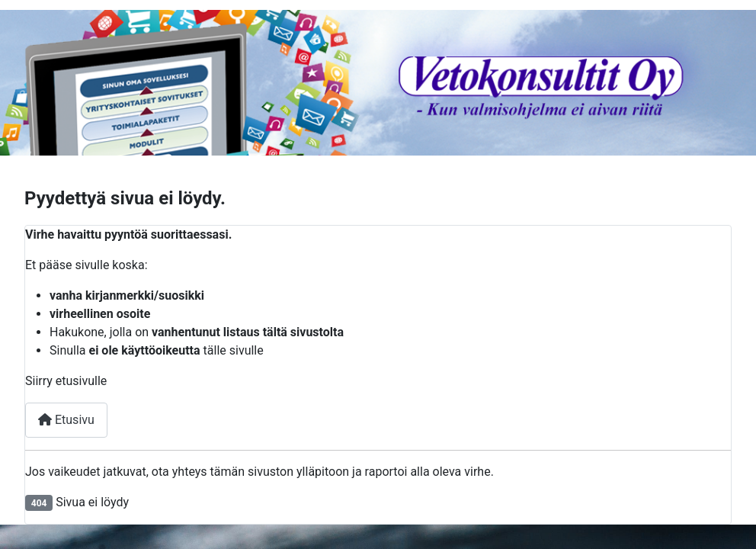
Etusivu (66, 420)
